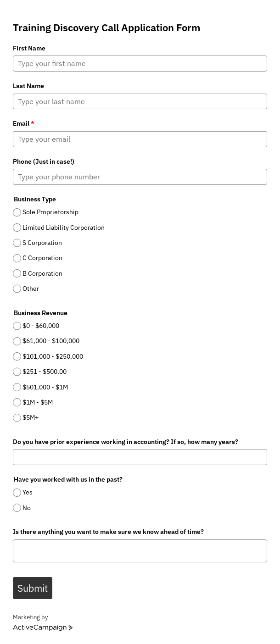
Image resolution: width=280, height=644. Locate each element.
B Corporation (42, 273)
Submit (33, 588)
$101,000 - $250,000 (53, 356)
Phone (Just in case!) (44, 161)
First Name (29, 48)
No (27, 508)
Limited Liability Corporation (64, 228)
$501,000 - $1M (45, 387)
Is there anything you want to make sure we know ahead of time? (108, 532)
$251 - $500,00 (45, 372)
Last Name (28, 86)
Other (31, 289)
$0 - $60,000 (41, 326)
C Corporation (42, 258)
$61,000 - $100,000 (51, 341)
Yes (28, 493)
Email (24, 123)
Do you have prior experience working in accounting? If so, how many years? (126, 442)
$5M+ (31, 417)
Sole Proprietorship (50, 212)
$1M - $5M (38, 402)
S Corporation (42, 243)
